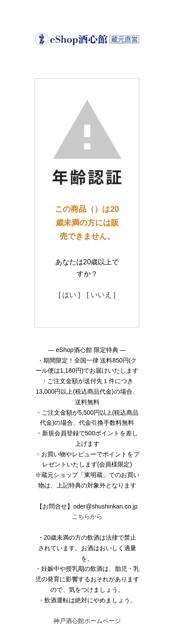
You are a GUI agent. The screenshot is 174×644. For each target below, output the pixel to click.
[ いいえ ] (101, 295)
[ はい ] (69, 295)
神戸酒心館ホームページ (87, 621)
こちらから (87, 516)
